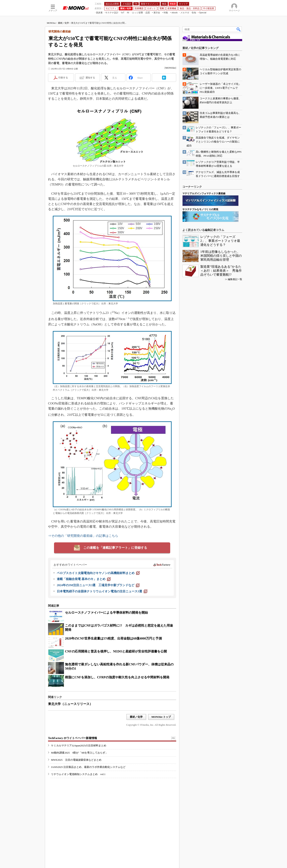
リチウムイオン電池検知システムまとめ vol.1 (78, 774)
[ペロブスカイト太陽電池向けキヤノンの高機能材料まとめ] (98, 573)
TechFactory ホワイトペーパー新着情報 (73, 738)
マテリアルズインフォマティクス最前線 (204, 193)
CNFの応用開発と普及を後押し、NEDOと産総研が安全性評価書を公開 (116, 651)
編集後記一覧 (235, 279)
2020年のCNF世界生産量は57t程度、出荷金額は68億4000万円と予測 (113, 638)
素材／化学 (63, 23)
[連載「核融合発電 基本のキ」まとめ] (84, 579)
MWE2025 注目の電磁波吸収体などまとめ (76, 760)
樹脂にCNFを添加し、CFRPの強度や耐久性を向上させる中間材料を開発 (117, 677)
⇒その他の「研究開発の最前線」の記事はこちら (83, 536)
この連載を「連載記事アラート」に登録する (115, 548)
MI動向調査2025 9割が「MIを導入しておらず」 (79, 753)
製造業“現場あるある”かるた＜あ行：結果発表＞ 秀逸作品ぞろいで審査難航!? (221, 271)
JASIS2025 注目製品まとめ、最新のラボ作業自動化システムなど (88, 767)
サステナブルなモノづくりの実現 (200, 209)
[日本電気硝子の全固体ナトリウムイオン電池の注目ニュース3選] (102, 591)
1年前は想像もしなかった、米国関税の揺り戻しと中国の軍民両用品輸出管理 (221, 256)
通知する (90, 78)
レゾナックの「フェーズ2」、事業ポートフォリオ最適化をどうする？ (220, 241)
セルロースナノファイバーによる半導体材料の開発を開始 (106, 613)
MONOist (51, 23)
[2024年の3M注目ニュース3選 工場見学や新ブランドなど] (98, 585)
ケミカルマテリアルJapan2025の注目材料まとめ (79, 745)
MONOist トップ (161, 717)
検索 (239, 29)
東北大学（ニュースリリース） (70, 704)
